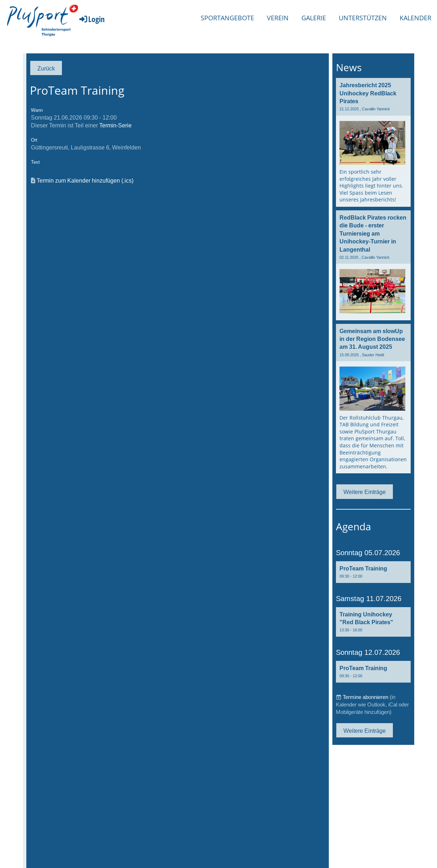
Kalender (415, 18)
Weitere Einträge (365, 492)
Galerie (314, 18)
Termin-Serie (115, 125)
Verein (278, 18)
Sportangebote (227, 18)
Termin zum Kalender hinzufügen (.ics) (85, 180)
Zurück (46, 68)
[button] (373, 572)
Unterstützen (363, 18)
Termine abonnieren (365, 697)
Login (91, 19)
